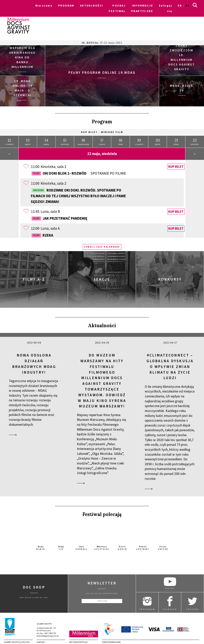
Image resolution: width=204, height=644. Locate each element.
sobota (46, 140)
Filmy (36, 172)
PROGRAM (66, 6)
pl (188, 6)
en (180, 6)
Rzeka (42, 234)
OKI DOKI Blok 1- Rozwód (79, 172)
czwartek (9, 140)
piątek (28, 140)
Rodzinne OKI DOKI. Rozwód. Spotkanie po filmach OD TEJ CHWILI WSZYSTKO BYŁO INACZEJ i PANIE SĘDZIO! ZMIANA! (78, 194)
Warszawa (44, 6)
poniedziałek (83, 140)
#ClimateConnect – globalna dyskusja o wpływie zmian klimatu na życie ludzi (170, 365)
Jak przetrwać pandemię (60, 217)
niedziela (65, 140)
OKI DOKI (38, 189)
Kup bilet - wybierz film (102, 131)
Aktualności (102, 324)
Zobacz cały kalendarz (102, 245)
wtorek (102, 140)
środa (121, 140)
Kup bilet (176, 165)
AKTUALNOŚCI (92, 6)
